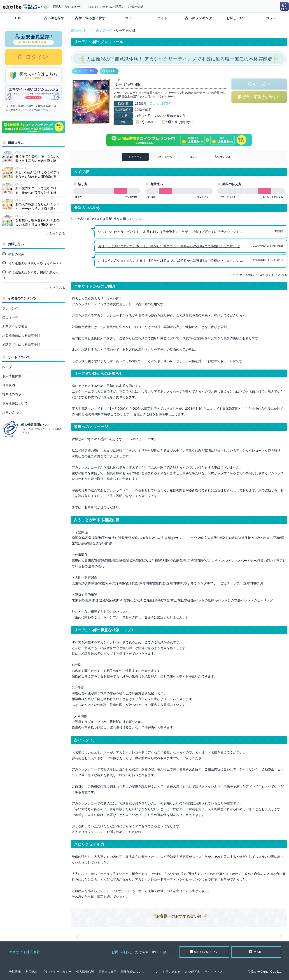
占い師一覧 (104, 30)
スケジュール (164, 157)
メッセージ (135, 157)
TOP (18, 18)
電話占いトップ (82, 30)
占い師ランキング (199, 18)
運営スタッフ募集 (15, 326)
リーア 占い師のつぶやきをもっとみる (260, 275)
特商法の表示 (12, 394)
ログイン (36, 57)
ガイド (163, 18)
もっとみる (57, 233)
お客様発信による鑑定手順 (21, 335)
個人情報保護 (12, 376)
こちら (26, 110)
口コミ (127, 18)
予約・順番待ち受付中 (261, 97)
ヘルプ (7, 367)
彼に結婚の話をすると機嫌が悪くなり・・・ (31, 275)
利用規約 (9, 385)
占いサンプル (223, 157)
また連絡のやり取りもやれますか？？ (35, 263)
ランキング (10, 308)
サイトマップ (213, 972)
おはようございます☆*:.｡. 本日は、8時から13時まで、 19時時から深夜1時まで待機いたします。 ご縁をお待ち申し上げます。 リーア (193, 261)
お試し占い (235, 18)
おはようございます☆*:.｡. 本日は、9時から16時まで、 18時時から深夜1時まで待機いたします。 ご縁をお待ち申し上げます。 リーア (193, 246)
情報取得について (15, 403)
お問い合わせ (12, 412)
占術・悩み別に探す (90, 18)
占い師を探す (54, 18)
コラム (271, 18)
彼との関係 (16, 254)
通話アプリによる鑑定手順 (21, 344)
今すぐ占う (261, 84)
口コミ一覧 (10, 317)
